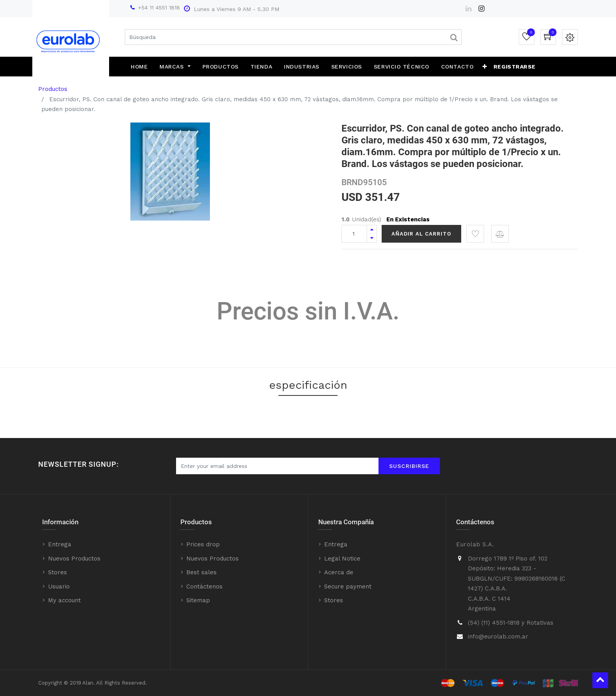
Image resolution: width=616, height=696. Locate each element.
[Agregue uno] (372, 229)
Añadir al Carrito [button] (421, 234)
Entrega (60, 544)
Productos (53, 89)
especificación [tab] (308, 385)
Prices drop (203, 544)
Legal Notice (342, 559)
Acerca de (339, 572)
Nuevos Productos (74, 559)
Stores (58, 572)
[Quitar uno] (372, 238)
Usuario (59, 586)
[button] (485, 67)
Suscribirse (409, 466)
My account (64, 600)
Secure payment (348, 586)
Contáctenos (204, 586)
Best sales (201, 572)
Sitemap (198, 600)
